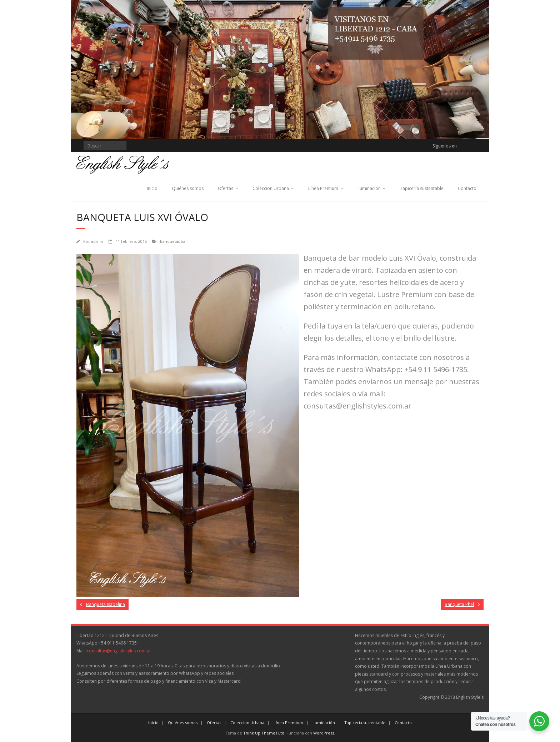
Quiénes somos (188, 188)
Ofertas (226, 188)
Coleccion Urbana (271, 188)
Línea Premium (323, 188)
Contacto (467, 188)
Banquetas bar (174, 241)
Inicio (152, 188)
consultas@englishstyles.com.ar (119, 651)
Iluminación (369, 188)
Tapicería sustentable (422, 188)
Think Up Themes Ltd (264, 733)
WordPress (324, 733)
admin (97, 241)
